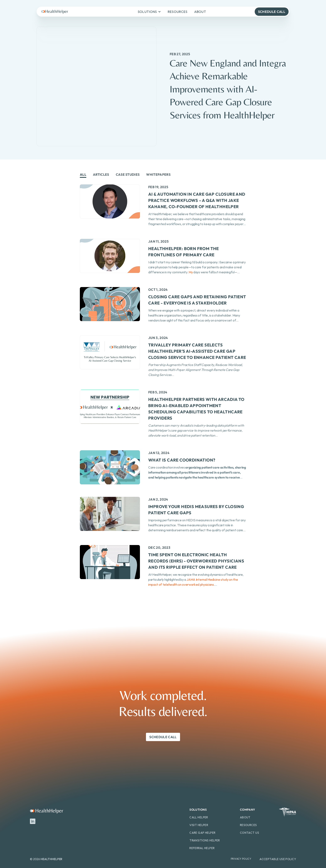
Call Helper (199, 817)
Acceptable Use (272, 859)
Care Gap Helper (202, 833)
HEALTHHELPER (51, 859)
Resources (248, 825)
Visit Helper (199, 825)
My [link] (190, 272)
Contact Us (249, 833)
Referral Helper (202, 848)
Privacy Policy (241, 859)
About (245, 817)
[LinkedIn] (33, 821)
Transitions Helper (205, 840)
